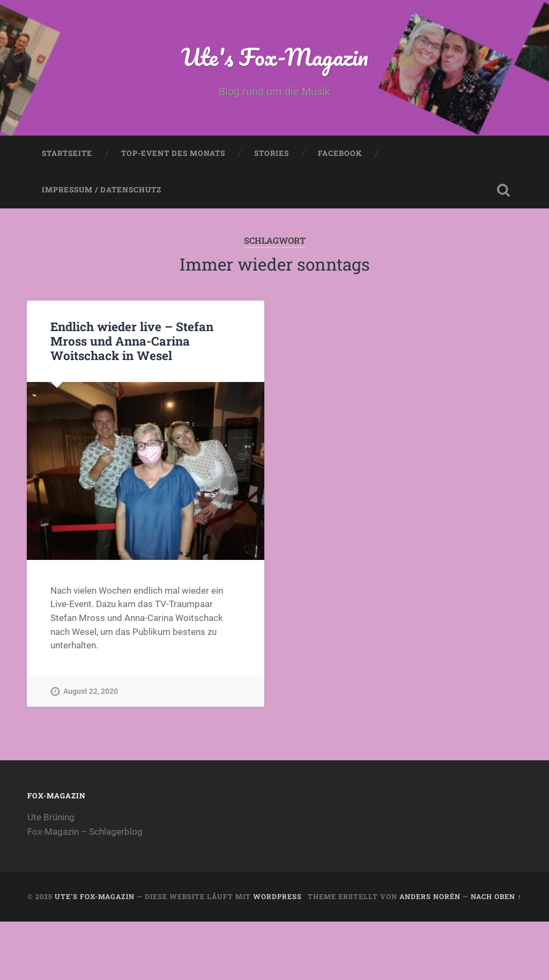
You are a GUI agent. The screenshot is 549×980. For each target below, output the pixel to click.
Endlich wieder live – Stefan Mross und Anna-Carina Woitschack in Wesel (132, 341)
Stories (272, 153)
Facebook (340, 153)
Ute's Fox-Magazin (275, 57)
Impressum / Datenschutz (102, 190)
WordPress (277, 896)
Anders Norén (430, 896)
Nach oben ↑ (496, 896)
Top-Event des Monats (173, 153)
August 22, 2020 (91, 691)
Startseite (67, 153)
